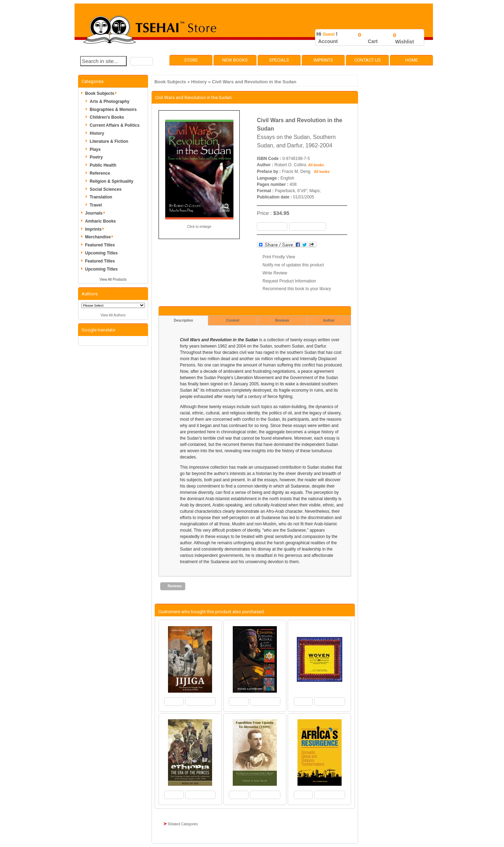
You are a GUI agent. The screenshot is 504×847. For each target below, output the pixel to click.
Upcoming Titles (101, 253)
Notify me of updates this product (293, 265)
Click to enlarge (199, 227)
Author (329, 320)
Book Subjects (170, 82)
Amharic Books (100, 221)
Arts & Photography (109, 101)
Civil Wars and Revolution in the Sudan (254, 82)
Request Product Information (289, 281)
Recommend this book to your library (297, 289)
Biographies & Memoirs (113, 110)
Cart (373, 41)
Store (191, 60)
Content (233, 320)
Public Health (103, 165)
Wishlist (405, 42)
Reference (100, 173)
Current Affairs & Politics (114, 125)
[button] (141, 61)
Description (183, 320)
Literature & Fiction (109, 141)
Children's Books (107, 117)
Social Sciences (106, 189)
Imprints (323, 60)
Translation (101, 197)
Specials (279, 60)
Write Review (275, 273)
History (199, 82)
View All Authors (113, 315)
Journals (96, 213)
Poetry (96, 157)
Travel (96, 205)
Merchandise (100, 237)
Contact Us (367, 60)
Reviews (282, 320)
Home (412, 60)
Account (328, 41)
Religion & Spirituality (111, 181)
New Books (235, 60)
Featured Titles (100, 245)
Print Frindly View (279, 257)
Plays (95, 149)
